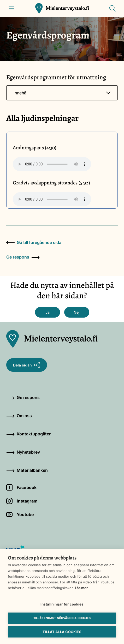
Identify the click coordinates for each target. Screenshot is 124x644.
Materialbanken (27, 470)
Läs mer (81, 588)
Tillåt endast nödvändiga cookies (62, 618)
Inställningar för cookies (62, 604)
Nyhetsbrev (23, 452)
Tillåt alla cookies (62, 632)
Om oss (19, 416)
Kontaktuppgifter (28, 434)
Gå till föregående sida (34, 242)
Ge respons (23, 257)
